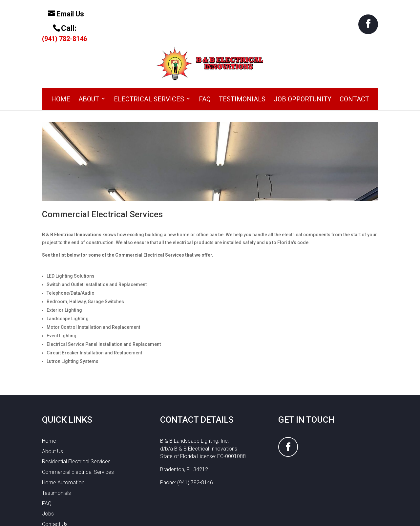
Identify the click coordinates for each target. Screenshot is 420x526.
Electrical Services (149, 58)
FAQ (205, 58)
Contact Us (55, 483)
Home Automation (63, 442)
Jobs (48, 473)
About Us (52, 410)
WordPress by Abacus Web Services (255, 517)
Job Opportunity (303, 58)
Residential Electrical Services (76, 421)
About (89, 58)
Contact (354, 58)
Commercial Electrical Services (78, 431)
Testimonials (242, 58)
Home (61, 58)
